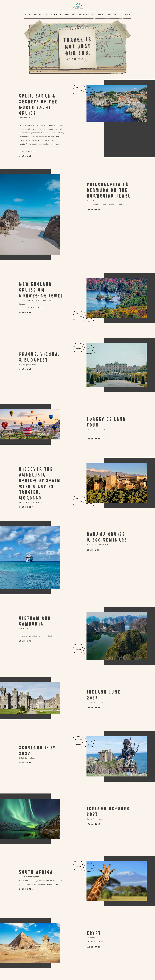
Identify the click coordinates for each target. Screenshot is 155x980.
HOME (28, 15)
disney (101, 15)
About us (38, 15)
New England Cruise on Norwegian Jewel (42, 312)
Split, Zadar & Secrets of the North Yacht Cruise (42, 156)
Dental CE (70, 15)
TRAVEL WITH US (54, 15)
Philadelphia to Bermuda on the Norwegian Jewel (109, 209)
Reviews (126, 15)
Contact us (113, 15)
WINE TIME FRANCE (86, 15)
